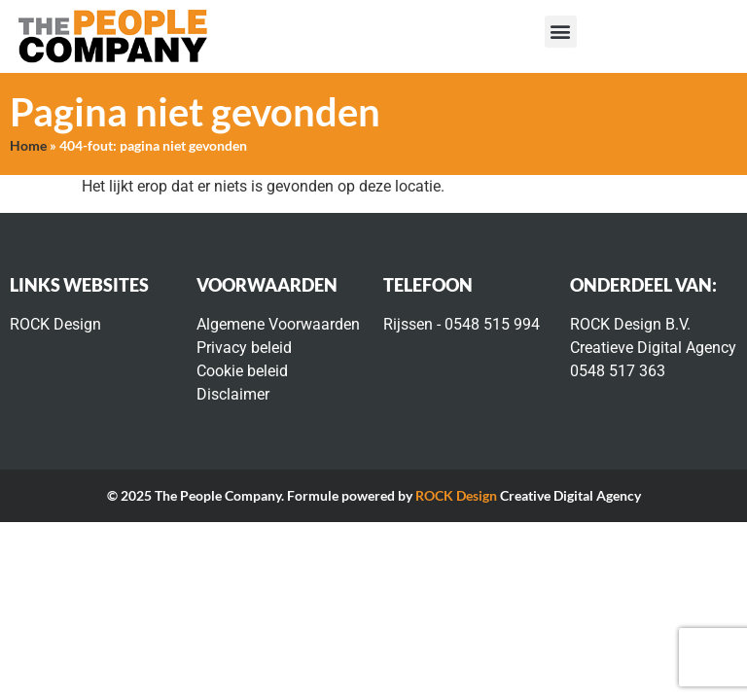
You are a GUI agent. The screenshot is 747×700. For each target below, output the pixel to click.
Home (28, 146)
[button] (561, 32)
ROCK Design (456, 495)
